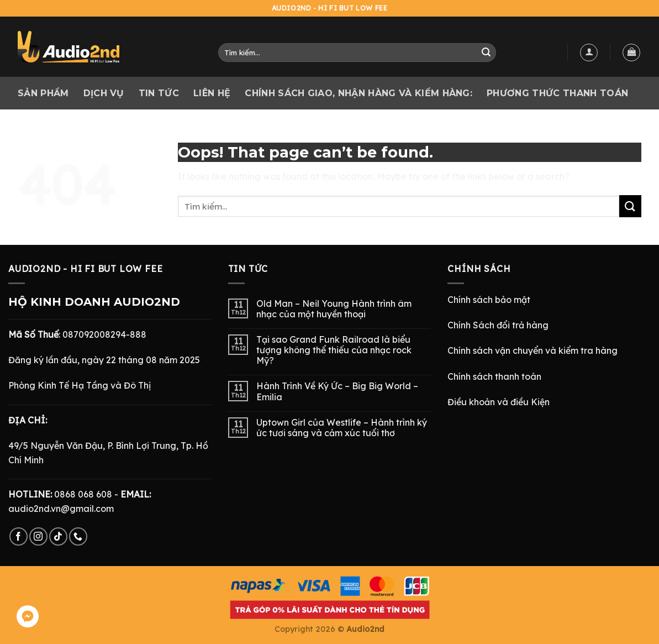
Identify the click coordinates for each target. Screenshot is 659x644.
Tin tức (159, 93)
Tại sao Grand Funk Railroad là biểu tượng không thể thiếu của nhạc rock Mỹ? (334, 350)
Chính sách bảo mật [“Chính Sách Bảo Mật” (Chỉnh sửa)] (489, 300)
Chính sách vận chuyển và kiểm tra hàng (533, 350)
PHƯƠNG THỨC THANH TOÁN (557, 93)
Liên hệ (212, 93)
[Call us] (78, 536)
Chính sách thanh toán (494, 376)
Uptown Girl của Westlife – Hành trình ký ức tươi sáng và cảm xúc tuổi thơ (342, 428)
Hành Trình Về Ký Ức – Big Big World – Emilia (337, 391)
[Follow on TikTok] (58, 536)
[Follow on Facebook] (19, 536)
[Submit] (486, 53)
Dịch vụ (104, 93)
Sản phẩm (43, 93)
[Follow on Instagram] (38, 536)
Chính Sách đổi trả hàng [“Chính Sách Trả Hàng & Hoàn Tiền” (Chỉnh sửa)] (498, 325)
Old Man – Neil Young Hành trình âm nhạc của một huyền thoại (334, 309)
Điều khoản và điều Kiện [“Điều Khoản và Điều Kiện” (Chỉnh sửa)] (499, 402)
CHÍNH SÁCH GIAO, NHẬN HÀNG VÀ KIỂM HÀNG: (359, 93)
